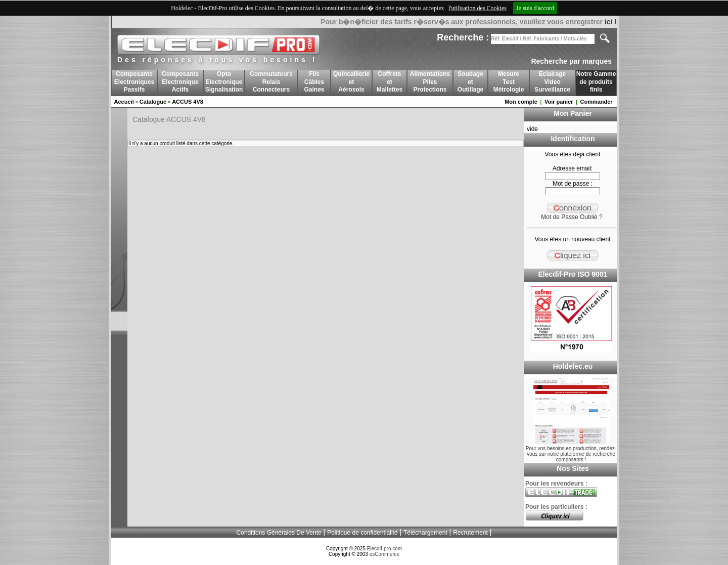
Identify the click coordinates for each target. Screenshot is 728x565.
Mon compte (521, 102)
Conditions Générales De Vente (279, 533)
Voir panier (559, 102)
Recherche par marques (571, 61)
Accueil (124, 102)
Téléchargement (425, 533)
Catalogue (153, 102)
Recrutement (470, 533)
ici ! (611, 22)
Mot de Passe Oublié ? (572, 217)
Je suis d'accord (535, 8)
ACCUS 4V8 (188, 102)
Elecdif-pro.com (384, 549)
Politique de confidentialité (362, 533)
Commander (596, 102)
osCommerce (384, 554)
